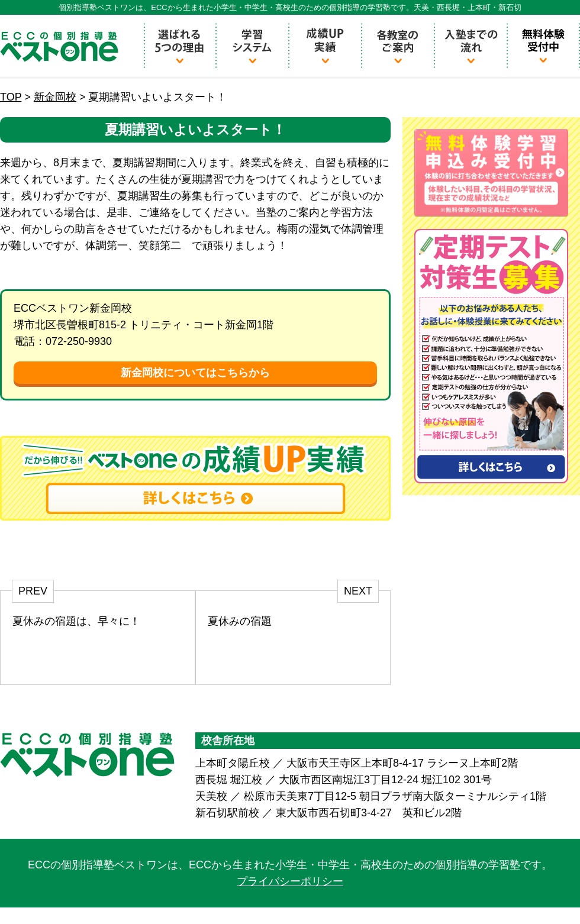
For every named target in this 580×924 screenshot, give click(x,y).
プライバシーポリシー (290, 881)
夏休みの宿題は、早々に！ (76, 621)
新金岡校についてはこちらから (195, 373)
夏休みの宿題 (240, 621)
